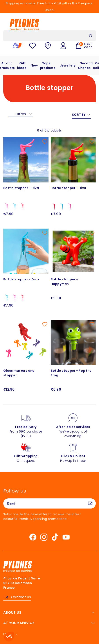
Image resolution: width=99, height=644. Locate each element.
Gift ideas (22, 66)
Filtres (21, 114)
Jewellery (68, 65)
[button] (9, 637)
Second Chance (85, 66)
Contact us (21, 597)
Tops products (48, 66)
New (34, 65)
